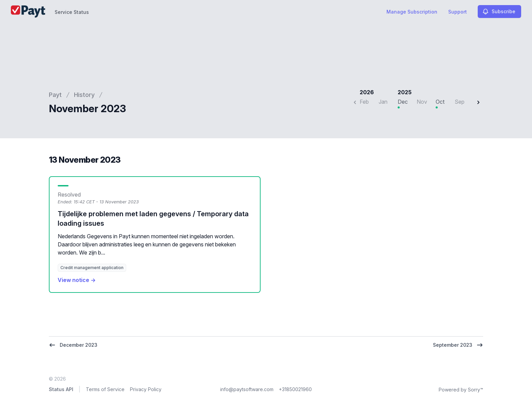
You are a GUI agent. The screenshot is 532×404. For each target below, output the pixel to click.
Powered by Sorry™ (461, 390)
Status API (61, 389)
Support (458, 12)
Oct (440, 102)
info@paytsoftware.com (247, 389)
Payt (55, 95)
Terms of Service (105, 389)
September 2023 (458, 345)
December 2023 (73, 345)
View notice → (77, 280)
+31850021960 (295, 389)
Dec (403, 102)
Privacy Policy (146, 389)
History (84, 95)
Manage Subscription (412, 12)
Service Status (72, 12)
